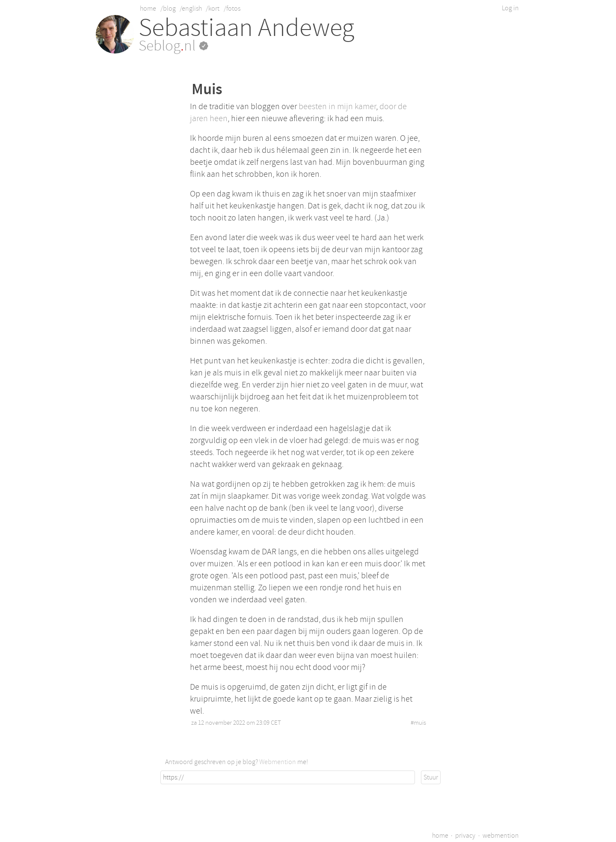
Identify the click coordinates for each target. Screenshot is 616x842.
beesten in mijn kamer (337, 106)
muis (420, 723)
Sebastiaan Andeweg (246, 28)
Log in (510, 8)
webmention (501, 836)
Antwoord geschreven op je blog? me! (237, 762)
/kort (213, 9)
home (148, 9)
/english (191, 9)
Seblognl (173, 46)
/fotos (232, 9)
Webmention (278, 762)
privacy (465, 836)
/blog (168, 9)
